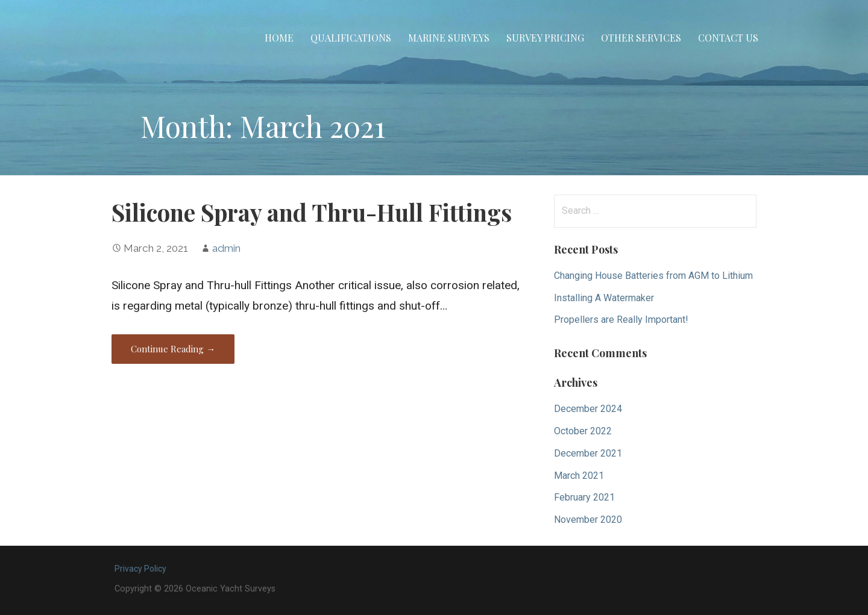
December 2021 (588, 453)
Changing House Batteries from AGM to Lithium (653, 276)
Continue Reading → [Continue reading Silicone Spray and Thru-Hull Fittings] (173, 349)
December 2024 (588, 409)
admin (226, 248)
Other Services (641, 38)
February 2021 (584, 497)
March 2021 (579, 476)
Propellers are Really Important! (621, 320)
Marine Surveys (449, 38)
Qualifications (351, 38)
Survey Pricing (545, 38)
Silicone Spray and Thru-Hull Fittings (312, 212)
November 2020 (588, 520)
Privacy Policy (140, 569)
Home (279, 38)
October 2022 (583, 431)
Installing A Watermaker (604, 298)
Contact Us (728, 38)
